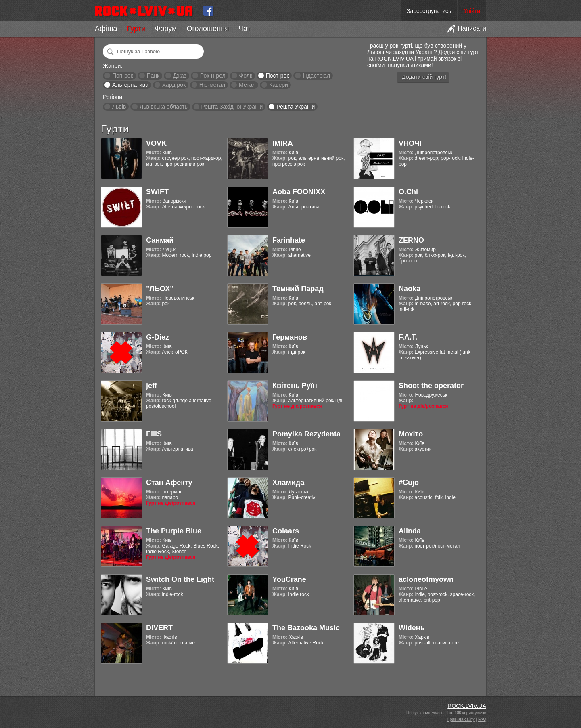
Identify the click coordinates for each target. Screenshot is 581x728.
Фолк (246, 76)
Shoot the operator (431, 386)
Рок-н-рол (213, 76)
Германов (290, 337)
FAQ (482, 719)
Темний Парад (298, 289)
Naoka (410, 289)
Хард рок (174, 85)
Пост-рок (278, 76)
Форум (166, 29)
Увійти (472, 11)
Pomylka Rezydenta (306, 434)
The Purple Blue (174, 531)
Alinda (410, 531)
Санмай (160, 240)
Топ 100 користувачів (466, 713)
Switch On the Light (180, 579)
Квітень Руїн (295, 386)
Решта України (296, 107)
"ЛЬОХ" (160, 289)
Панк (153, 76)
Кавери (279, 85)
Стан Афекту (169, 483)
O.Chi (408, 192)
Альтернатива (130, 85)
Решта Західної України (232, 107)
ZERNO (411, 240)
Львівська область (164, 107)
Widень (412, 628)
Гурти (136, 29)
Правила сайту (461, 719)
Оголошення (208, 29)
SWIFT (157, 192)
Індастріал (316, 76)
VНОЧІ (410, 143)
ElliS (154, 434)
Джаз (180, 76)
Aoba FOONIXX (299, 192)
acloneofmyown (426, 579)
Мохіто (411, 434)
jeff (152, 386)
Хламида (288, 483)
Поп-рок (123, 76)
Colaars (286, 531)
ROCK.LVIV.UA (467, 706)
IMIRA (283, 143)
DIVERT (159, 628)
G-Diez (158, 337)
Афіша (106, 29)
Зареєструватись (429, 11)
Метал (247, 85)
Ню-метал (212, 85)
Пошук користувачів (425, 713)
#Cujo (409, 483)
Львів (119, 107)
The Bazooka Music (306, 628)
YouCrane (289, 579)
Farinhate (289, 240)
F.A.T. (408, 337)
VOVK (156, 143)
